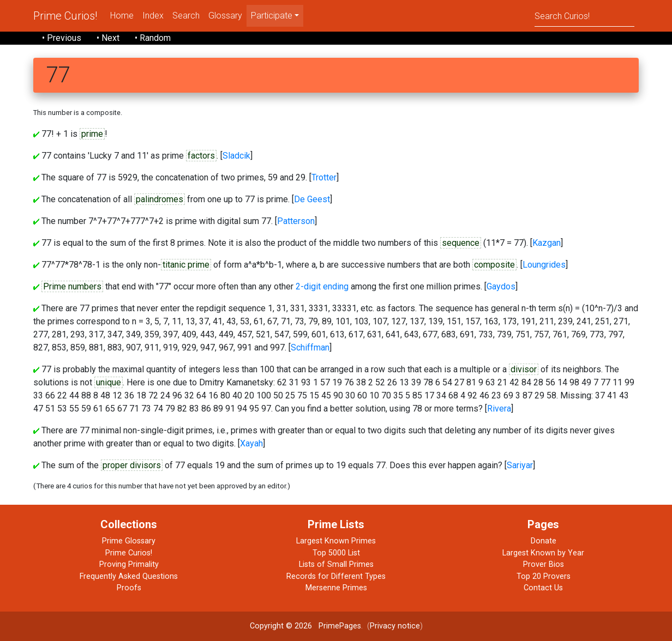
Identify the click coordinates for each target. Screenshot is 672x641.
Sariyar (520, 465)
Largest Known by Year (543, 553)
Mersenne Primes (336, 588)
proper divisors (132, 465)
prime (92, 134)
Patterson (296, 221)
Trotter (324, 177)
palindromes (160, 199)
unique (109, 382)
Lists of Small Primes (336, 564)
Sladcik (236, 156)
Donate (544, 541)
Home (122, 16)
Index (153, 16)
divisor (524, 369)
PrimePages (340, 626)
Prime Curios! (65, 16)
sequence (461, 243)
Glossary (225, 16)
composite (494, 265)
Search (186, 16)
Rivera (499, 409)
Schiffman (310, 347)
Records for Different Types (336, 576)
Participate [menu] (272, 16)
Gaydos (501, 286)
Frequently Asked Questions (129, 576)
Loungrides (544, 265)
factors (201, 156)
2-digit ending (322, 286)
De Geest (312, 199)
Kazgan (547, 243)
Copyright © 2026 (281, 626)
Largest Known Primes (336, 541)
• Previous (62, 38)
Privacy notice (395, 626)
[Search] (584, 16)
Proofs (129, 588)
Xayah (251, 443)
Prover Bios (544, 564)
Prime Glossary (129, 541)
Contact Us (543, 588)
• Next (108, 38)
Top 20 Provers (544, 576)
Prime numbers (72, 286)
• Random (153, 38)
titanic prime (186, 265)
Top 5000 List (336, 553)
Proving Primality (129, 564)
